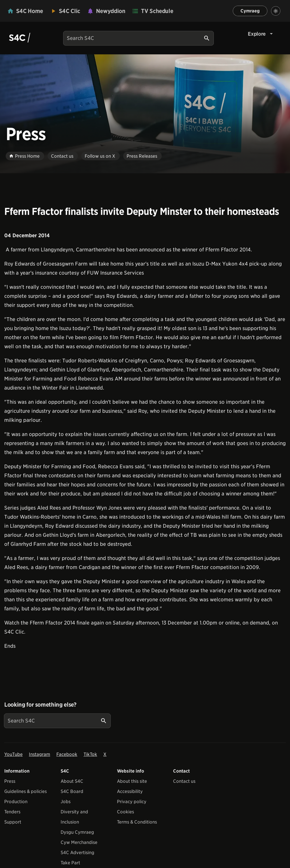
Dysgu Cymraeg (77, 832)
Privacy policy (132, 802)
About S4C (72, 781)
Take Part (70, 863)
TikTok (90, 754)
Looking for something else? (40, 705)
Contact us (184, 781)
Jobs (66, 802)
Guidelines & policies (25, 791)
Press (10, 781)
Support (13, 822)
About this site (132, 781)
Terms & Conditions (137, 822)
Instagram (40, 754)
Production (16, 802)
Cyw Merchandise (79, 842)
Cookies (125, 812)
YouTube (13, 754)
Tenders (12, 812)
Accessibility (130, 791)
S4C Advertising (77, 853)
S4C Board (72, 791)
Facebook (67, 754)
